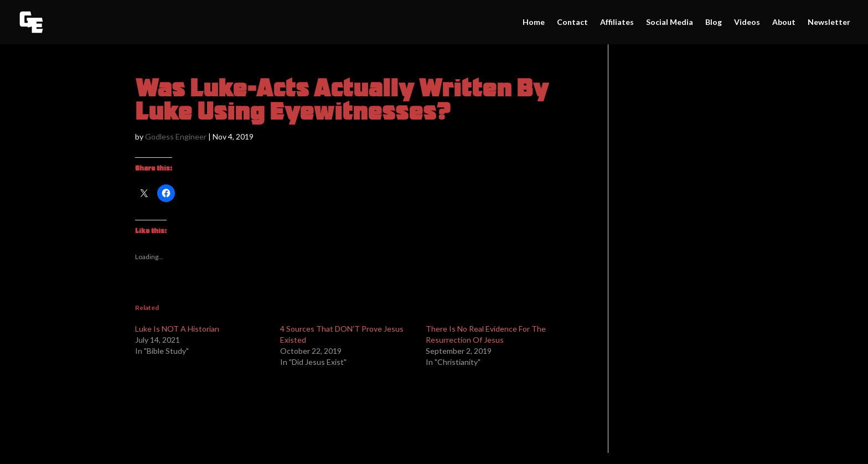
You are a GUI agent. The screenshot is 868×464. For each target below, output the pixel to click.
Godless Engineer (176, 136)
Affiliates (617, 22)
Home (534, 22)
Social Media (670, 22)
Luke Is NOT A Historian (177, 329)
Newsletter (829, 22)
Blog (714, 22)
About (784, 22)
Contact (572, 22)
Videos (747, 22)
